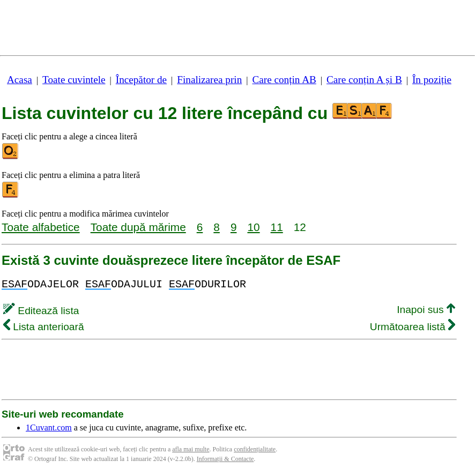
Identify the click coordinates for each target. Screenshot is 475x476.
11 (277, 227)
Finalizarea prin (209, 80)
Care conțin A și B (364, 80)
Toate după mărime (138, 227)
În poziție (432, 80)
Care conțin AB (284, 80)
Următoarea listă (413, 327)
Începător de (141, 80)
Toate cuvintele (74, 80)
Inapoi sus (426, 310)
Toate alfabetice (41, 227)
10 (253, 227)
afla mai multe (191, 449)
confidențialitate (255, 449)
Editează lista (41, 311)
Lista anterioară (44, 327)
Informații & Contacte (225, 459)
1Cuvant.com (49, 427)
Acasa (20, 80)
